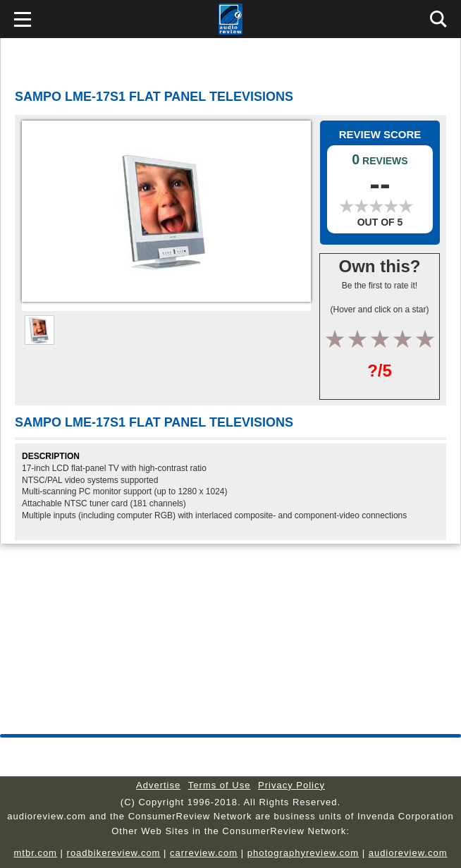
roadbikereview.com (114, 853)
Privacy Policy (291, 785)
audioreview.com (408, 853)
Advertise (158, 785)
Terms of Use (220, 785)
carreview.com (204, 853)
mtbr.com (35, 853)
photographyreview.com (303, 853)
